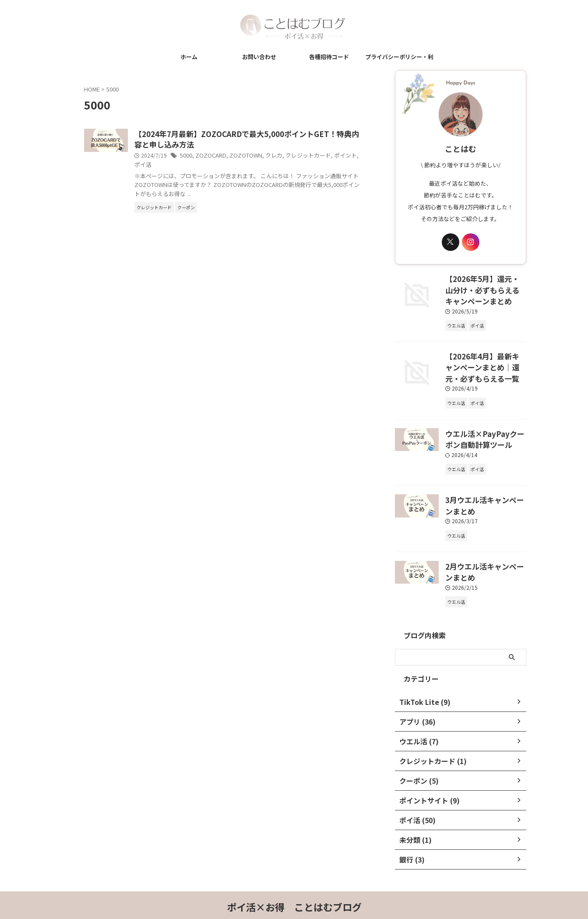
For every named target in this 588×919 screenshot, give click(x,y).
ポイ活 (218, 166)
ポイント (197, 166)
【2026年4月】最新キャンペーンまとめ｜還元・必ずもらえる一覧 (485, 361)
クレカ (312, 157)
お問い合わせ (259, 57)
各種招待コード (329, 57)
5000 (230, 157)
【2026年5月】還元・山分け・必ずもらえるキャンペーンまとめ (485, 288)
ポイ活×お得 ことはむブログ (294, 891)
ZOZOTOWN (286, 157)
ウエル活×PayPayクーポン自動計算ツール (484, 430)
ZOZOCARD (253, 157)
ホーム (189, 57)
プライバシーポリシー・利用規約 (399, 59)
